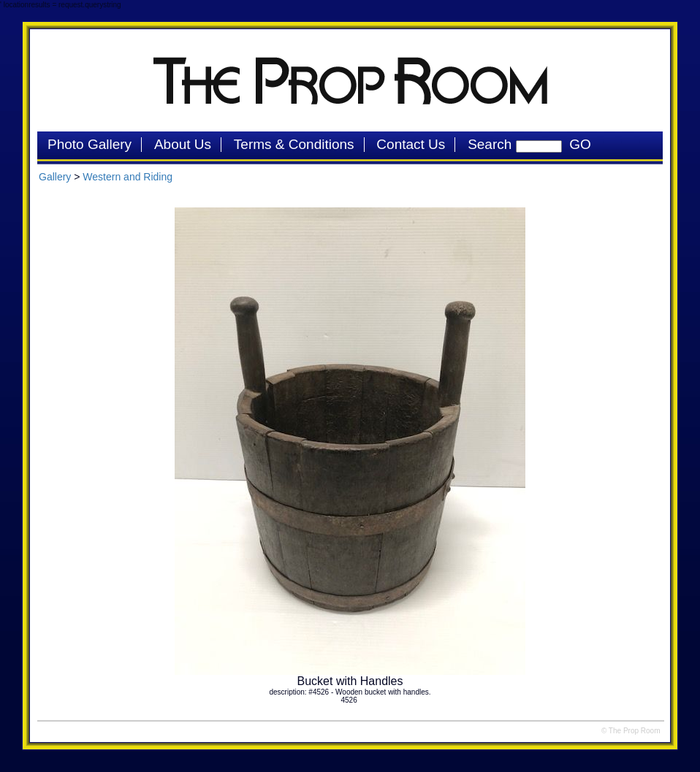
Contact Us (411, 144)
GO (577, 144)
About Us (183, 144)
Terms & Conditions (294, 144)
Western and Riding (128, 177)
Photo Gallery (90, 144)
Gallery (55, 177)
